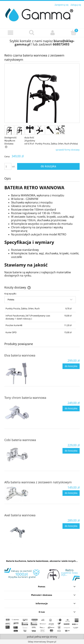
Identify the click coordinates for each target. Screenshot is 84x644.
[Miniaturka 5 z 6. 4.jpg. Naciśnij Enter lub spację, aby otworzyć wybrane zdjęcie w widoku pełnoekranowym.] (50, 130)
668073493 (61, 44)
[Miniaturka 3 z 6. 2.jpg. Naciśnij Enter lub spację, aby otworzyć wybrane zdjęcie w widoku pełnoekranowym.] (30, 130)
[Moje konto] (52, 33)
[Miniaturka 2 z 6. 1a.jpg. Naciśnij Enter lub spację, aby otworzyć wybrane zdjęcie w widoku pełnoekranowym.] (19, 130)
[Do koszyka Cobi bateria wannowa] (71, 451)
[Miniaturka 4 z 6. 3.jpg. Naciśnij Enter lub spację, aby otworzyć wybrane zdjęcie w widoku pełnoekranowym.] (40, 130)
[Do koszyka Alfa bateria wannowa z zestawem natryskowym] (71, 493)
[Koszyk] (73, 32)
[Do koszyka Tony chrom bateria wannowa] (71, 409)
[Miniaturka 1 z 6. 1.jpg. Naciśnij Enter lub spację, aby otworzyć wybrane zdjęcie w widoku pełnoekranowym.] (9, 130)
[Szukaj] (32, 32)
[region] (42, 574)
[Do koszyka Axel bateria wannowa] (71, 526)
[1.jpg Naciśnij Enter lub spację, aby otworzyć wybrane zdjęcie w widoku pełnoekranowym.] (42, 94)
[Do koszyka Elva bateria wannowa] (71, 366)
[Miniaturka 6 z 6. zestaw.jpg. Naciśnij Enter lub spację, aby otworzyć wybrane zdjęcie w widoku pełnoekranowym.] (60, 130)
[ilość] (8, 166)
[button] (10, 33)
